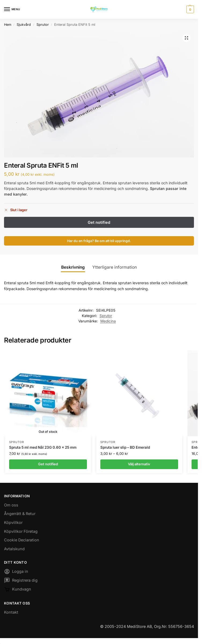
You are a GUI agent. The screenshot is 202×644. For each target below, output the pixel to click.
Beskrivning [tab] (73, 267)
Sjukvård (24, 25)
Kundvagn (18, 590)
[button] (190, 9)
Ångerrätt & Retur (20, 514)
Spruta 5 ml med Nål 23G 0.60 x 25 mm (43, 447)
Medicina (108, 321)
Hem (8, 25)
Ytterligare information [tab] (115, 267)
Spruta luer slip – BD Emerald (125, 447)
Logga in (16, 572)
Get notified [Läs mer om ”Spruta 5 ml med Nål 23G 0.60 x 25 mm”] (48, 464)
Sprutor (43, 25)
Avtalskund (14, 549)
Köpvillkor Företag (21, 531)
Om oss (11, 505)
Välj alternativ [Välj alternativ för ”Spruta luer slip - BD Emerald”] (139, 464)
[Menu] (12, 9)
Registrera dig (21, 581)
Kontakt (11, 612)
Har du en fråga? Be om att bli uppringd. (99, 241)
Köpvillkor (13, 522)
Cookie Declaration (22, 540)
